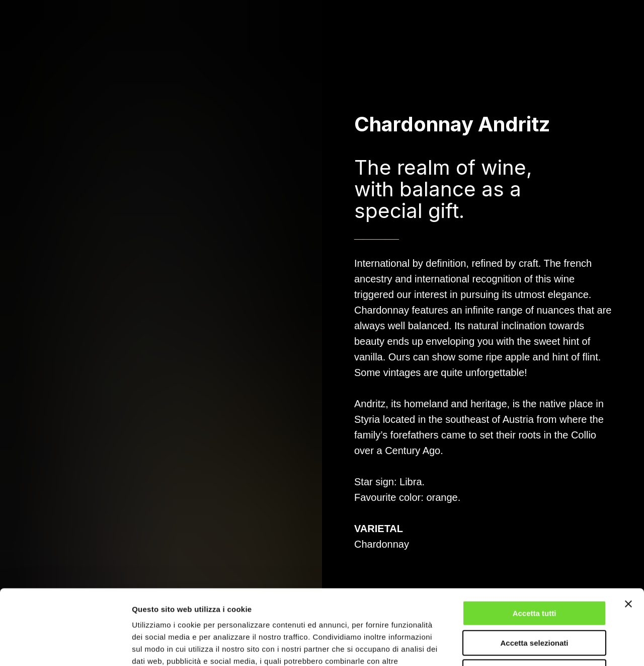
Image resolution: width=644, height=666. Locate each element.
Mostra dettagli (529, 646)
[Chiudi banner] (628, 534)
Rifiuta (535, 602)
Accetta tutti (535, 543)
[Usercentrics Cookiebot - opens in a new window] (65, 646)
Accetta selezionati (534, 573)
